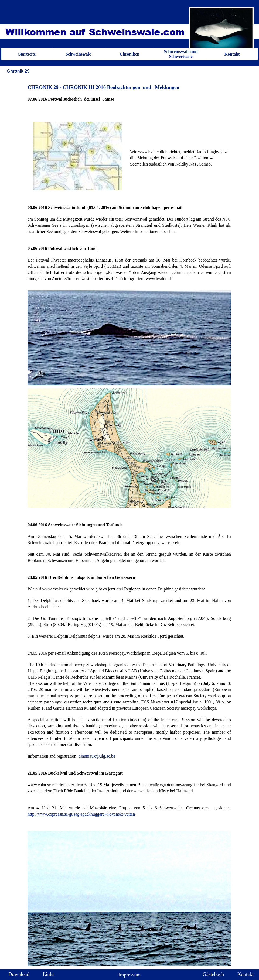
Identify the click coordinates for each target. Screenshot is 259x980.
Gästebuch (213, 974)
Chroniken (129, 54)
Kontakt (232, 54)
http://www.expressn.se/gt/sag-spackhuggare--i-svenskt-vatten (81, 814)
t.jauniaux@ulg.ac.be (97, 756)
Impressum (130, 975)
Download (19, 974)
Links (49, 974)
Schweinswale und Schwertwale (181, 54)
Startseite (27, 54)
